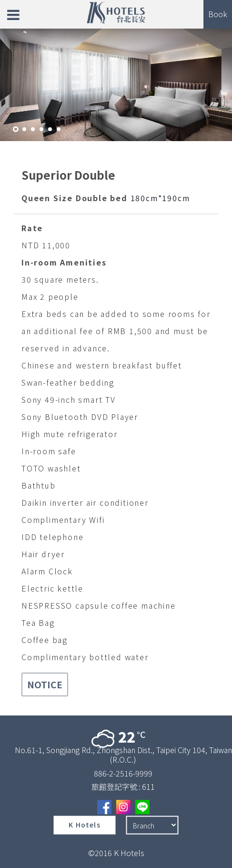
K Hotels (85, 825)
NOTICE (45, 684)
